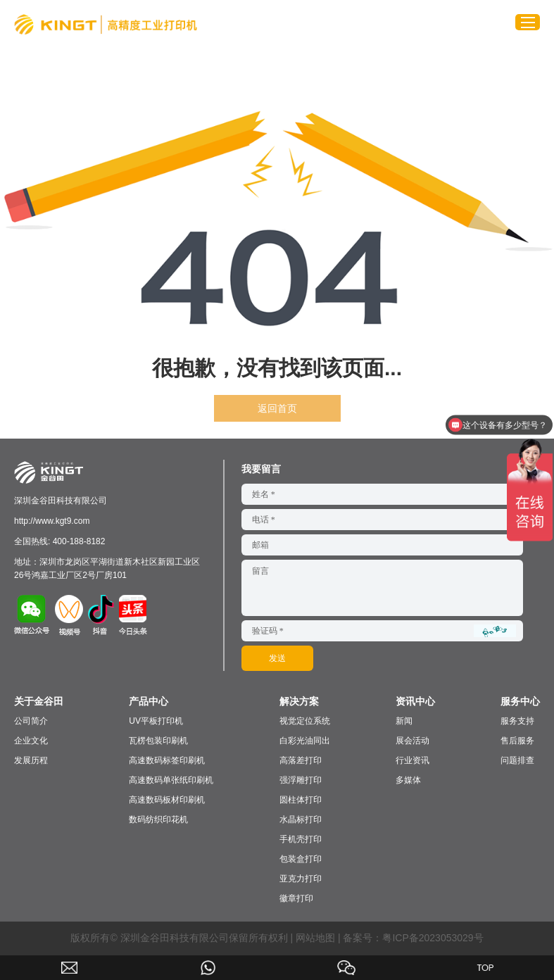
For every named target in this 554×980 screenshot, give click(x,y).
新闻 (404, 721)
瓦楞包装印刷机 (158, 741)
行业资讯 (413, 760)
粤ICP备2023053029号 (433, 938)
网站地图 (315, 938)
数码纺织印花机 (158, 819)
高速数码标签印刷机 (167, 760)
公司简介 (31, 721)
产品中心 (149, 701)
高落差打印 (301, 760)
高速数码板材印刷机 (167, 800)
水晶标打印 (301, 819)
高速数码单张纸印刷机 (171, 780)
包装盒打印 (301, 859)
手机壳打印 (301, 839)
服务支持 (517, 721)
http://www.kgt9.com (52, 521)
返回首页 (277, 408)
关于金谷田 (39, 701)
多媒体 (408, 780)
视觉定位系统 (305, 721)
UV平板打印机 (156, 721)
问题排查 (517, 760)
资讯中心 (415, 701)
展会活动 (413, 741)
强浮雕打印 (301, 780)
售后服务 (517, 741)
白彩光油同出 (305, 741)
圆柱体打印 (301, 800)
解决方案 (299, 701)
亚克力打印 (301, 879)
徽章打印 (296, 898)
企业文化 (31, 741)
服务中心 (520, 701)
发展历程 (31, 760)
